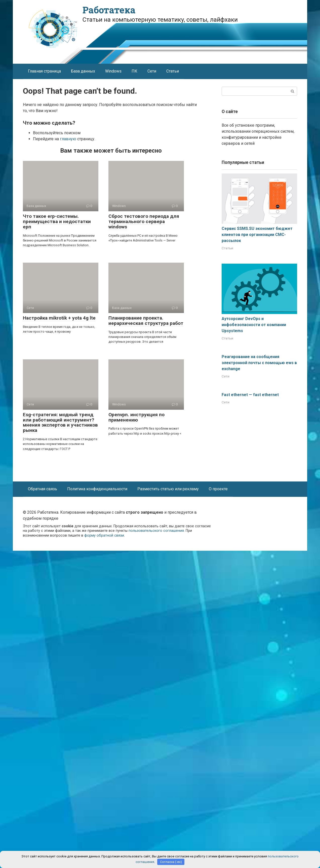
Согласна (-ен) (171, 862)
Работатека (109, 10)
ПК (134, 71)
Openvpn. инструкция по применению (136, 417)
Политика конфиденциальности (97, 489)
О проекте (218, 489)
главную (68, 139)
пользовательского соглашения (156, 531)
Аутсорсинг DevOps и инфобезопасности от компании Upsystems (254, 325)
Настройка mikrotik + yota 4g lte (59, 318)
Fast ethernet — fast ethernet (250, 395)
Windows (113, 71)
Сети (152, 71)
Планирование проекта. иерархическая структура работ (146, 321)
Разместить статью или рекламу (168, 489)
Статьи (173, 71)
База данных (83, 71)
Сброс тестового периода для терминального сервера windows (144, 221)
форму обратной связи (104, 535)
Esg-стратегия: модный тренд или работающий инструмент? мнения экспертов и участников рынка (60, 423)
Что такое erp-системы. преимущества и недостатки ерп (57, 221)
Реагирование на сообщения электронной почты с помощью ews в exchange (259, 363)
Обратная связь (43, 489)
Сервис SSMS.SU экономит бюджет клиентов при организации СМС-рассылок (257, 235)
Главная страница (44, 71)
